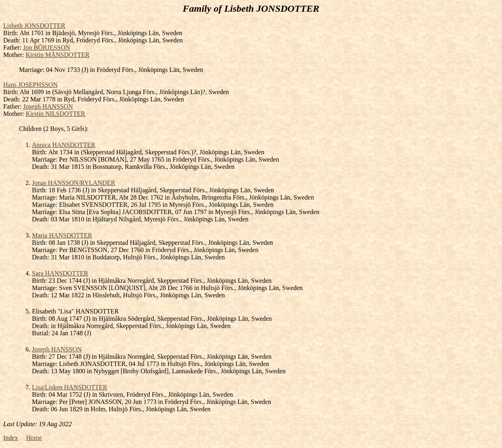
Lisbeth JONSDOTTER (34, 26)
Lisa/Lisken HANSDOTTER (70, 387)
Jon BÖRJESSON (46, 47)
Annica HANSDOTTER (64, 145)
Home (34, 438)
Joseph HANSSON (48, 106)
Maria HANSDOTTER (62, 235)
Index (11, 438)
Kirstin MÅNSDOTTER (58, 55)
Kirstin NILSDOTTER (56, 114)
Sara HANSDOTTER (60, 273)
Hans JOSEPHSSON (31, 85)
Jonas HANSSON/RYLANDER (74, 183)
